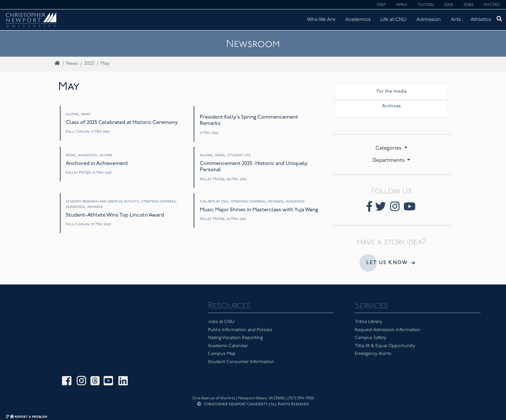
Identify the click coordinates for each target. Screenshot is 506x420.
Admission (429, 20)
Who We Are (321, 20)
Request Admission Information (388, 330)
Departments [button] (389, 160)
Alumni (72, 114)
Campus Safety (371, 338)
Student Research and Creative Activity (102, 202)
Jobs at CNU (221, 322)
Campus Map (222, 354)
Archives (391, 106)
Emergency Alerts (373, 354)
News (72, 64)
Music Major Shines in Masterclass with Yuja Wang (259, 210)
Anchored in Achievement (97, 164)
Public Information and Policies (240, 330)
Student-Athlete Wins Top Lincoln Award (115, 215)
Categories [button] (389, 148)
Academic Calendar (228, 346)
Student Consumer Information (241, 362)
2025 (89, 64)
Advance (95, 207)
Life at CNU (393, 20)
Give (449, 5)
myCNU (492, 5)
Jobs (468, 5)
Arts (456, 20)
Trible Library (369, 322)
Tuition (426, 5)
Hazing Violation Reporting (235, 338)
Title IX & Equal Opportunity (385, 346)
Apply (402, 5)
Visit (381, 5)
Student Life (239, 155)
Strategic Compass (158, 202)
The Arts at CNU (214, 202)
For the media (392, 92)
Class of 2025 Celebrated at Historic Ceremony (122, 123)
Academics (358, 20)
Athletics (481, 20)
